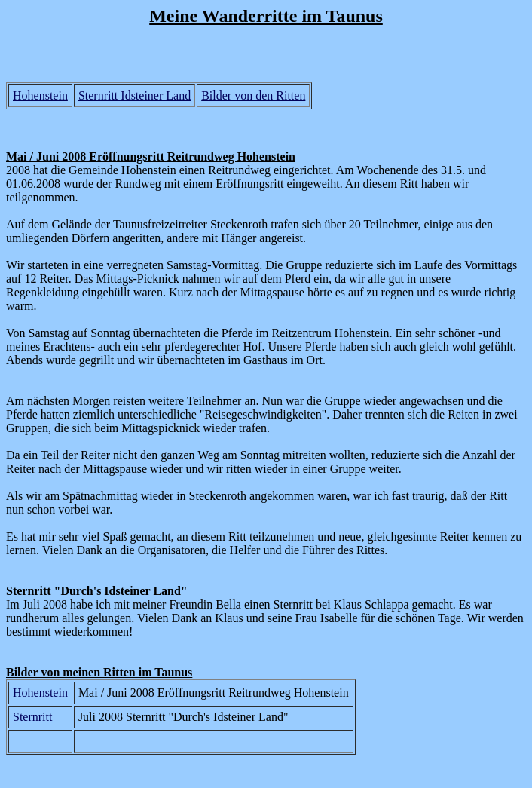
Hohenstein (40, 95)
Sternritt (32, 717)
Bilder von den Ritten (253, 95)
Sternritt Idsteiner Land (135, 95)
